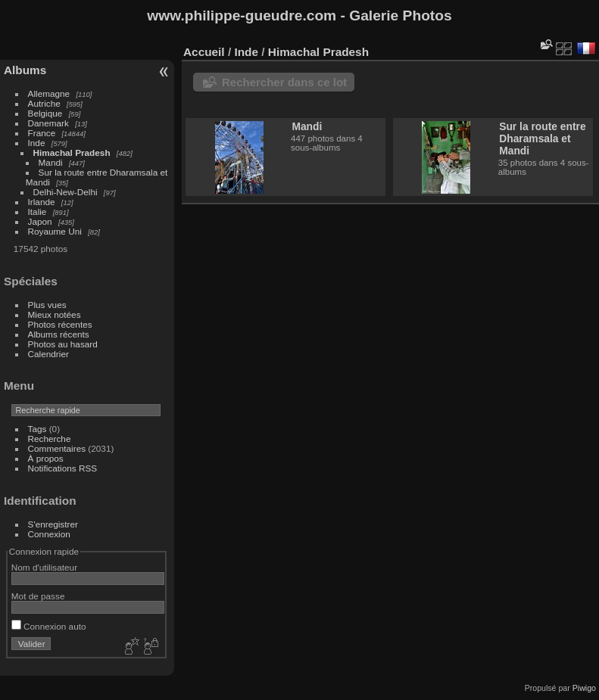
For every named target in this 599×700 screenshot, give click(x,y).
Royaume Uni (55, 231)
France (42, 133)
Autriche (44, 103)
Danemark (48, 123)
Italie (37, 212)
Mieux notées (55, 314)
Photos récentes (60, 324)
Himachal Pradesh (72, 152)
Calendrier (48, 354)
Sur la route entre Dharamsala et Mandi (542, 138)
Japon (40, 221)
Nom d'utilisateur (44, 567)
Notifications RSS (63, 468)
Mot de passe (38, 596)
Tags (37, 429)
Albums (25, 70)
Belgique (45, 113)
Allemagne (49, 93)
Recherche (50, 439)
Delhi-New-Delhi (66, 192)
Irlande (42, 202)
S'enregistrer (53, 524)
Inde (37, 143)
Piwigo (584, 688)
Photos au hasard (63, 344)
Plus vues (47, 305)
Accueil (204, 52)
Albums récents (59, 334)
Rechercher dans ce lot (284, 82)
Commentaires (57, 448)
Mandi (51, 162)
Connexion (49, 534)
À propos (46, 458)
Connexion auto (49, 626)
